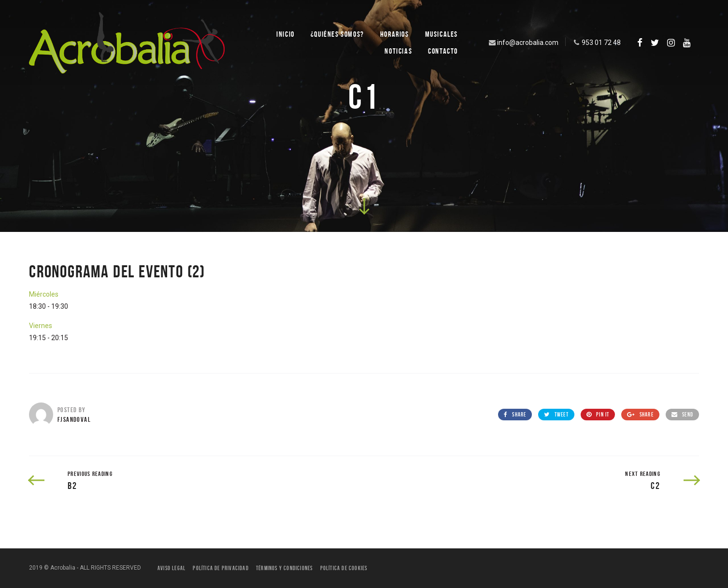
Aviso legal (171, 568)
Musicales (442, 34)
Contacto (443, 51)
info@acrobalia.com (523, 43)
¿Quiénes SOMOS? (337, 34)
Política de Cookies (344, 568)
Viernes (41, 326)
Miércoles (44, 294)
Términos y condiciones (284, 568)
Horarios (395, 34)
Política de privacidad (221, 568)
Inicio (285, 34)
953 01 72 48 (596, 43)
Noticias (398, 51)
